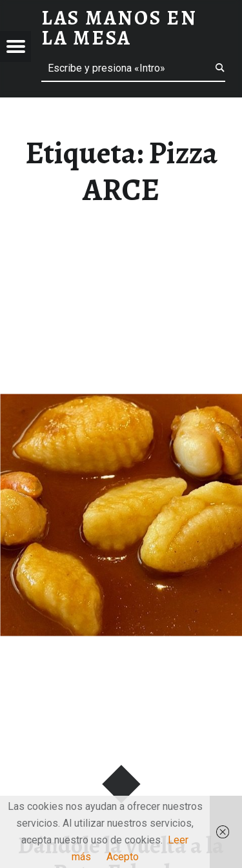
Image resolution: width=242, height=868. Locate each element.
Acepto (123, 857)
